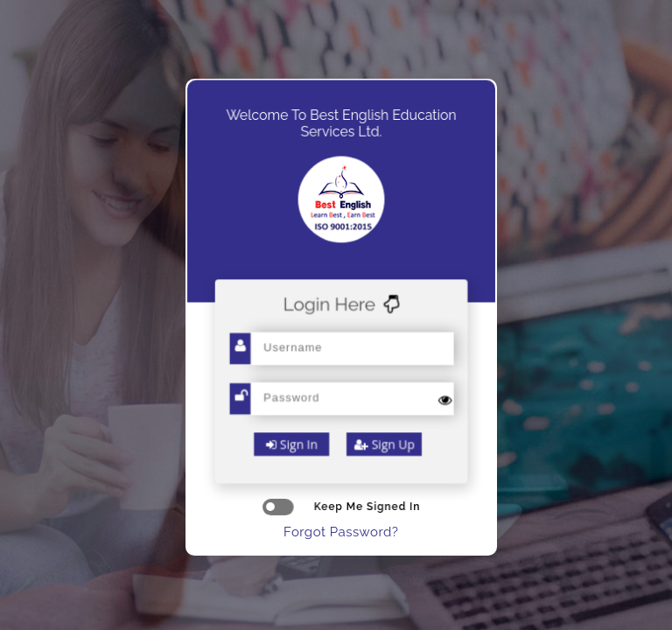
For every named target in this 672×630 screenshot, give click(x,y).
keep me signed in (341, 507)
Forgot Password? (341, 532)
